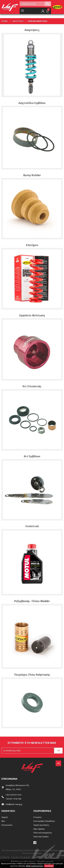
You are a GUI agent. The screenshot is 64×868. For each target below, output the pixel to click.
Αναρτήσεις (32, 30)
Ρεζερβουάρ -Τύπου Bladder (32, 601)
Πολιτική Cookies (41, 837)
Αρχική (4, 817)
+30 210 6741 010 (13, 795)
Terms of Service (29, 853)
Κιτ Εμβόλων (32, 456)
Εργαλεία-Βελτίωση (32, 315)
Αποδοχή (49, 866)
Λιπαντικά (32, 526)
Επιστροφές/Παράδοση (44, 821)
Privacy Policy (53, 850)
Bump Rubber (32, 175)
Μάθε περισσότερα (35, 866)
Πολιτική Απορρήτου (43, 833)
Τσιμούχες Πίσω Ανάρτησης (32, 674)
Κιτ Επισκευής (32, 386)
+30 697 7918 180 (13, 799)
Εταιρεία (37, 817)
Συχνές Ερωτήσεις (41, 825)
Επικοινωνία (7, 825)
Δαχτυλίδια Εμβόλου (32, 103)
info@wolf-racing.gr (14, 804)
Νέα (3, 821)
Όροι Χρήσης (39, 829)
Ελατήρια (32, 245)
